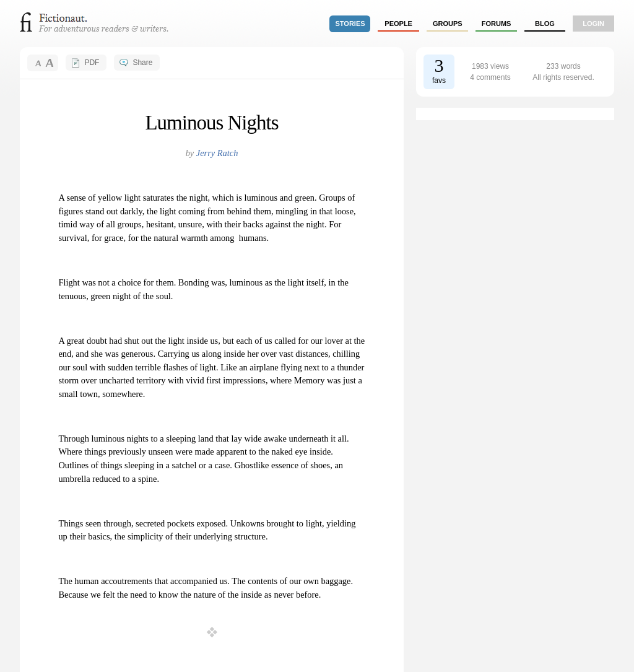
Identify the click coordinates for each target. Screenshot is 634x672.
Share (142, 63)
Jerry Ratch (217, 153)
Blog (545, 24)
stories (350, 24)
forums (497, 24)
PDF (92, 63)
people (398, 24)
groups (448, 24)
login (593, 24)
